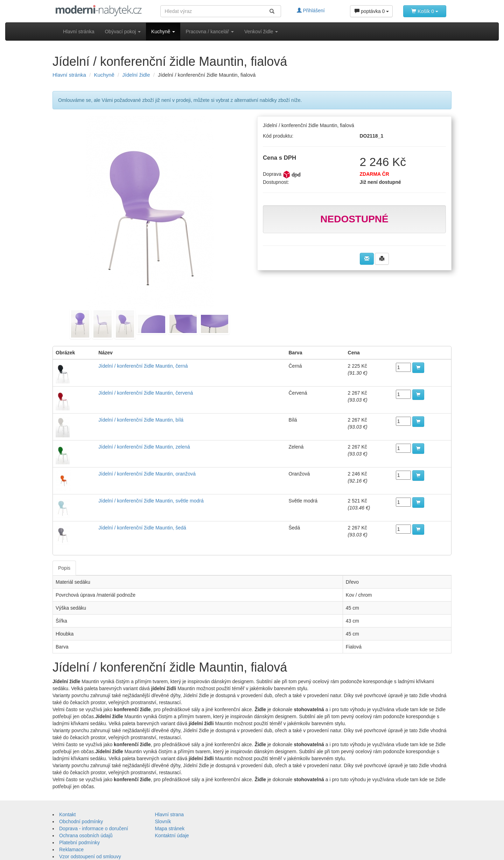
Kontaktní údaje (172, 835)
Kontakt (67, 814)
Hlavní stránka (79, 32)
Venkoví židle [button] (261, 32)
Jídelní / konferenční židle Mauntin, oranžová (147, 474)
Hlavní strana (169, 814)
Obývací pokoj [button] (123, 32)
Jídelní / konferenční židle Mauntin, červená (146, 393)
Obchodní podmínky (81, 821)
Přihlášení (311, 11)
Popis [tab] (64, 568)
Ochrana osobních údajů (86, 835)
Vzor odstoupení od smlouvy (90, 856)
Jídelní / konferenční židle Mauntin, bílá (141, 420)
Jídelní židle (136, 75)
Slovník (163, 821)
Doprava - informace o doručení (94, 828)
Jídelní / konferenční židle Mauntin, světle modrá (151, 501)
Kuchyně (104, 75)
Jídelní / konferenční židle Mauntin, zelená (144, 447)
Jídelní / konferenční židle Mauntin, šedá (142, 528)
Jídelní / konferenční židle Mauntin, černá (143, 366)
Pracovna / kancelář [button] (210, 32)
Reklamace (71, 849)
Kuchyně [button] (163, 32)
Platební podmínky (79, 842)
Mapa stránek (170, 828)
